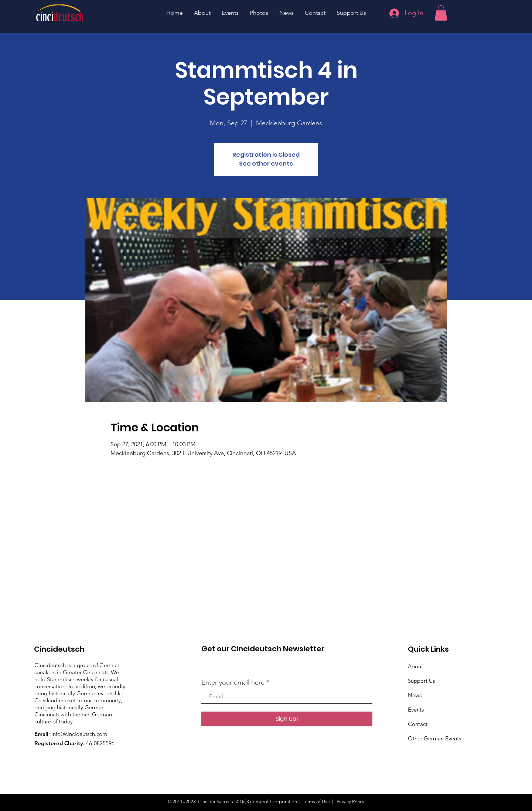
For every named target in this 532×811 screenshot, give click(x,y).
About (415, 666)
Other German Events (434, 738)
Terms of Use (316, 802)
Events (416, 710)
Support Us (421, 681)
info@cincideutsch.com (79, 734)
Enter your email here (233, 682)
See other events (266, 164)
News (415, 695)
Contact (418, 724)
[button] (441, 13)
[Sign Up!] (287, 719)
